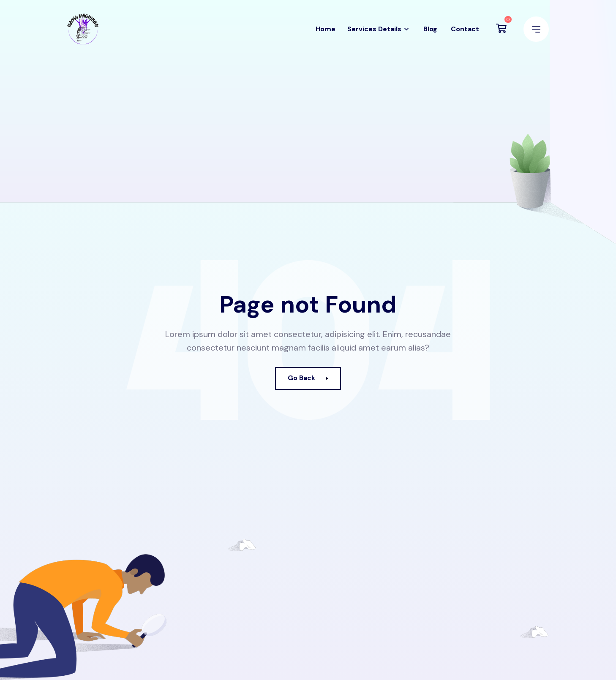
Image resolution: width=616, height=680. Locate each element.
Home (326, 33)
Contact (465, 33)
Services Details (374, 33)
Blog (430, 33)
